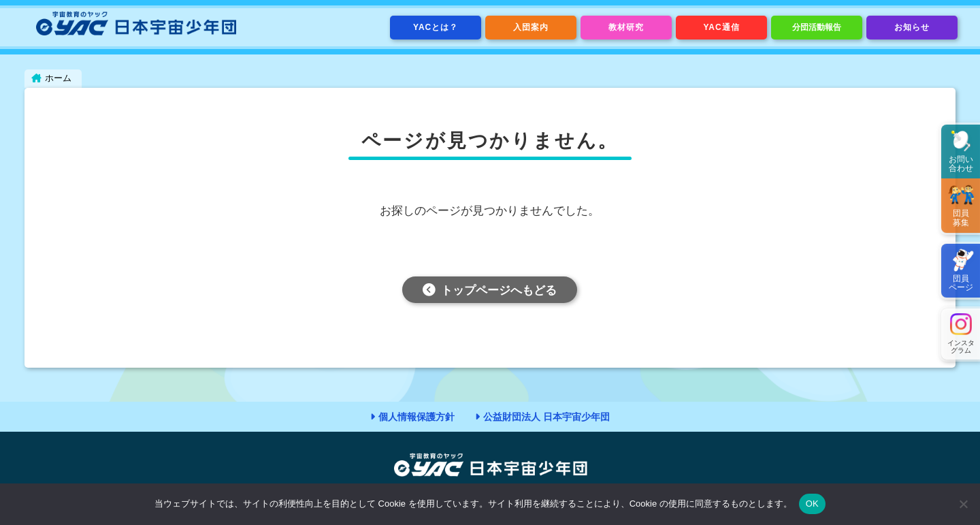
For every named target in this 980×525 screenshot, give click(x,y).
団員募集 (961, 218)
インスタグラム (961, 347)
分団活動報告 (817, 27)
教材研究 (626, 27)
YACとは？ (436, 27)
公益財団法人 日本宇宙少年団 (546, 417)
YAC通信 (722, 27)
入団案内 (531, 27)
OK (812, 504)
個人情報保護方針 (416, 417)
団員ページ (961, 283)
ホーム (58, 78)
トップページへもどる (499, 291)
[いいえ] (963, 504)
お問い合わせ (961, 164)
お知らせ (912, 27)
